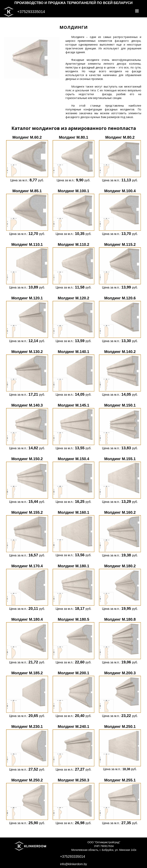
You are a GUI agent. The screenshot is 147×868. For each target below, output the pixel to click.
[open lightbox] (27, 158)
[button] (137, 11)
